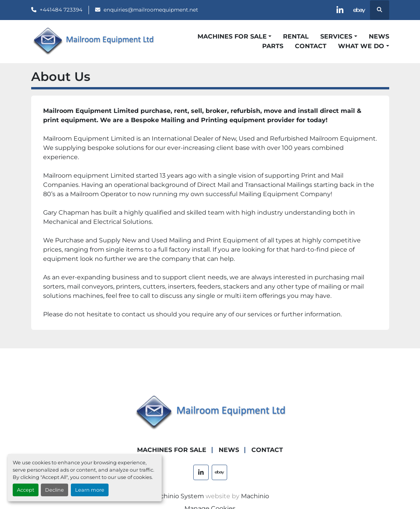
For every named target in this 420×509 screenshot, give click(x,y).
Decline (54, 490)
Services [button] (336, 36)
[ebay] (360, 10)
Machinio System (177, 496)
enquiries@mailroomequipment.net (151, 10)
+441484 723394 (61, 10)
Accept (26, 490)
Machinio (255, 496)
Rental (296, 36)
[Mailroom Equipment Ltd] (210, 412)
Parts (273, 46)
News (379, 36)
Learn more (90, 490)
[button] (234, 37)
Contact (311, 46)
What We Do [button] (361, 46)
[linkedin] (340, 10)
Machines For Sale (232, 36)
